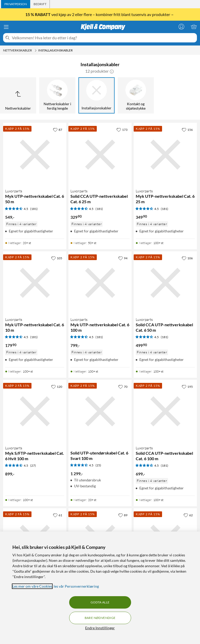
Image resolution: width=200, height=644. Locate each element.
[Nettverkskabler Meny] (36, 50)
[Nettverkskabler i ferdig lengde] (57, 95)
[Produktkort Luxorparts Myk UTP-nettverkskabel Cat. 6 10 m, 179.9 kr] (35, 283)
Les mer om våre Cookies (32, 586)
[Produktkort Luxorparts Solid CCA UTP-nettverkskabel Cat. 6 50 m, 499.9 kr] (165, 283)
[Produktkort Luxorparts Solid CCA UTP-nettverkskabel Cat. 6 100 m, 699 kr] (165, 411)
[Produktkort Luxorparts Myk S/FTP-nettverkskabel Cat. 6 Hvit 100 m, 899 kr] (35, 411)
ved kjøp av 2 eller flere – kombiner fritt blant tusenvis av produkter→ (100, 14)
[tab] (16, 4)
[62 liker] (188, 515)
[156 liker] (187, 130)
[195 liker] (187, 387)
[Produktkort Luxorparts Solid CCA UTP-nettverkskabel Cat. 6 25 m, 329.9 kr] (100, 154)
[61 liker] (58, 515)
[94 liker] (123, 258)
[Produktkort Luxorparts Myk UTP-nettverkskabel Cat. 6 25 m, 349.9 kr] (165, 154)
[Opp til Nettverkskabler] (18, 95)
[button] (112, 71)
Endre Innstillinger (100, 628)
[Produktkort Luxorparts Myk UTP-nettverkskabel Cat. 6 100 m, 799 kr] (100, 283)
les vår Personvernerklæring (76, 586)
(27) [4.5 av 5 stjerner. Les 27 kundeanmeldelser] (33, 465)
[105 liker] (57, 258)
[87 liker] (58, 130)
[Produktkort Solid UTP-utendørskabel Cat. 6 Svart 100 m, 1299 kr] (100, 411)
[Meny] (6, 27)
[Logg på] (181, 27)
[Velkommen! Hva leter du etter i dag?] (103, 38)
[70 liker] (123, 387)
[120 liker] (57, 387)
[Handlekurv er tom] (194, 27)
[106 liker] (187, 258)
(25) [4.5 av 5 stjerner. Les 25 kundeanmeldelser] (98, 465)
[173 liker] (122, 130)
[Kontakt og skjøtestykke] (136, 95)
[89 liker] (123, 515)
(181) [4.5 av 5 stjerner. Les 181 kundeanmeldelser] (34, 209)
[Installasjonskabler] (97, 95)
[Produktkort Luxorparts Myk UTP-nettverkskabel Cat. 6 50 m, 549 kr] (35, 154)
